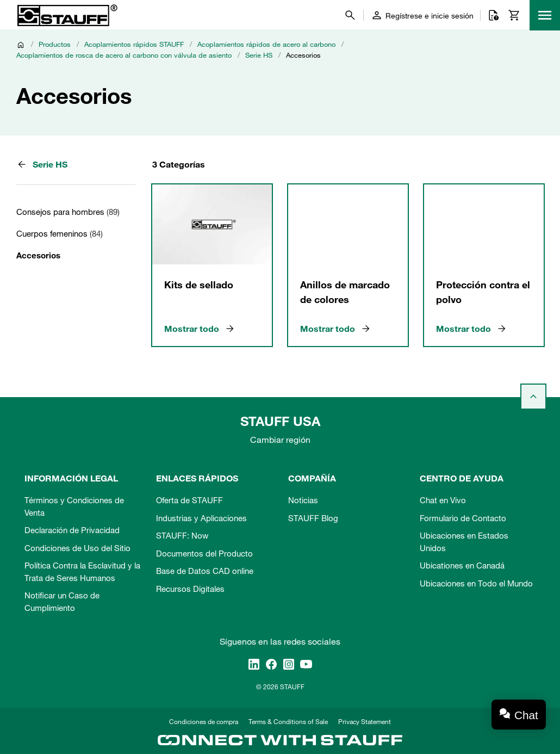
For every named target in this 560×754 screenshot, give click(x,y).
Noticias (303, 500)
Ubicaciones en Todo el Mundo (476, 583)
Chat (526, 715)
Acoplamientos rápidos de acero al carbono (266, 44)
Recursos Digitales (190, 589)
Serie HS (259, 55)
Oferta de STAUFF (189, 500)
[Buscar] (350, 15)
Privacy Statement (365, 721)
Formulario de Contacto (463, 518)
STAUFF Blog (313, 518)
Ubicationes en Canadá (462, 565)
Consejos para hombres (68, 212)
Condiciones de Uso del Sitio (77, 548)
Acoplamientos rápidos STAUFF (134, 44)
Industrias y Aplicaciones (201, 518)
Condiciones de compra (204, 721)
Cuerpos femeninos (60, 233)
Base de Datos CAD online (205, 571)
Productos (55, 44)
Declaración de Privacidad (72, 530)
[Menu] (545, 15)
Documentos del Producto (204, 553)
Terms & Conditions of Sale (288, 721)
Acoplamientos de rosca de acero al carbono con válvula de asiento (124, 55)
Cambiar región (280, 440)
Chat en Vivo (443, 500)
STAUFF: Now (182, 535)
